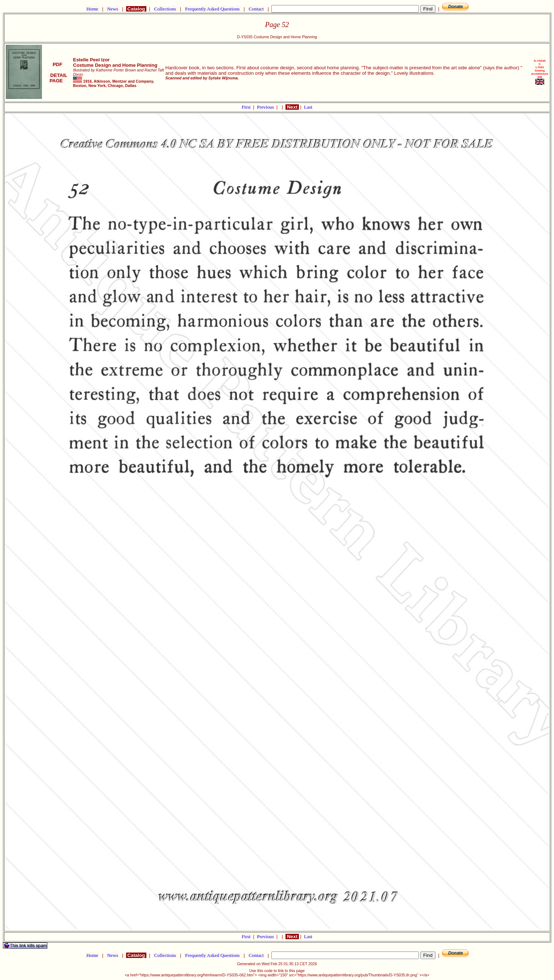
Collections (165, 9)
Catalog (136, 9)
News (113, 9)
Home (92, 9)
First (247, 107)
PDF (57, 64)
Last (308, 107)
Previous (266, 107)
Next (292, 107)
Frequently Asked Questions (212, 9)
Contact (256, 9)
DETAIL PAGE (58, 78)
